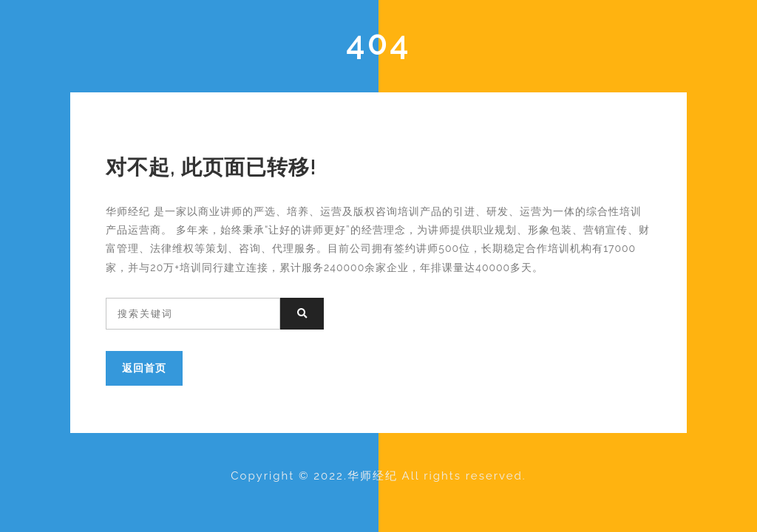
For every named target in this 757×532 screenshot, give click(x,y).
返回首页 (144, 368)
